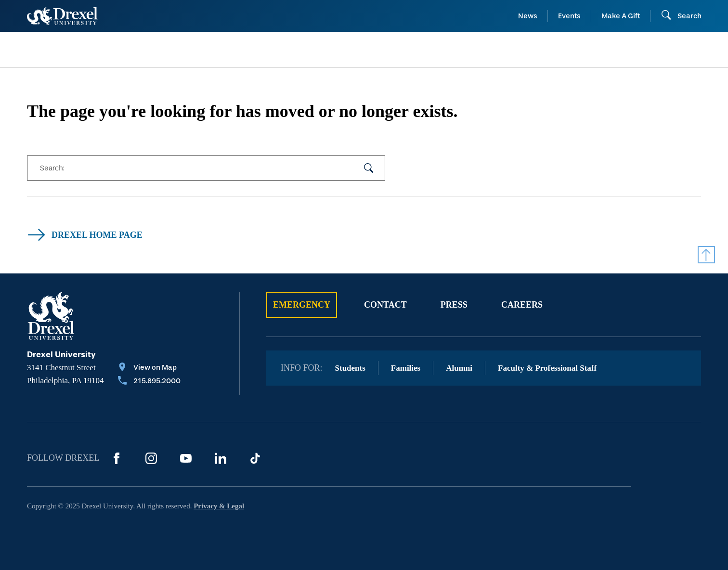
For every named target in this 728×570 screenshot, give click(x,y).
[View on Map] (149, 368)
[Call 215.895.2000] (149, 382)
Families (406, 368)
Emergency (302, 305)
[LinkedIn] (221, 458)
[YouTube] (186, 458)
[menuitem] (103, 50)
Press (454, 305)
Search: (52, 168)
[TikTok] (255, 458)
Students (350, 368)
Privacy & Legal (219, 506)
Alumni (459, 368)
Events (569, 16)
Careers (522, 305)
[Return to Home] (62, 16)
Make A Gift (621, 16)
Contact (385, 305)
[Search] (681, 16)
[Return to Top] (706, 255)
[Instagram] (151, 458)
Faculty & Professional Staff (547, 368)
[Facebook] (117, 458)
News (528, 16)
